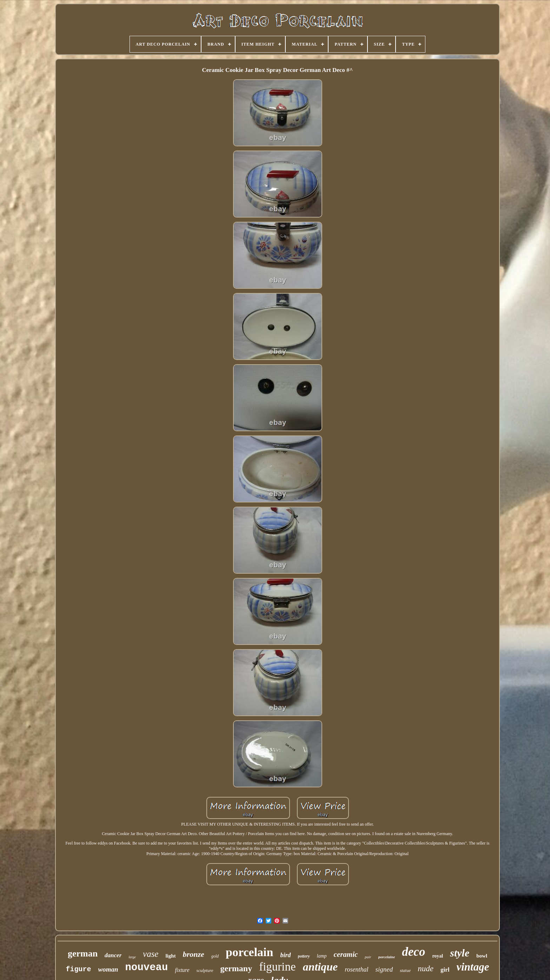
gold (215, 956)
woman (108, 969)
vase (151, 954)
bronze (194, 954)
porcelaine (387, 957)
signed (384, 969)
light (170, 956)
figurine (277, 967)
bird (285, 955)
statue (405, 970)
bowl (482, 956)
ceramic (346, 954)
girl (445, 970)
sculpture (205, 970)
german (83, 954)
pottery (304, 956)
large (132, 957)
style (460, 953)
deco (413, 952)
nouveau (147, 968)
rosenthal (356, 969)
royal (438, 956)
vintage (473, 967)
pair (368, 957)
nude (426, 969)
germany (236, 968)
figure (79, 969)
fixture (182, 970)
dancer (113, 955)
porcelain (249, 952)
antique (320, 967)
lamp (322, 956)
